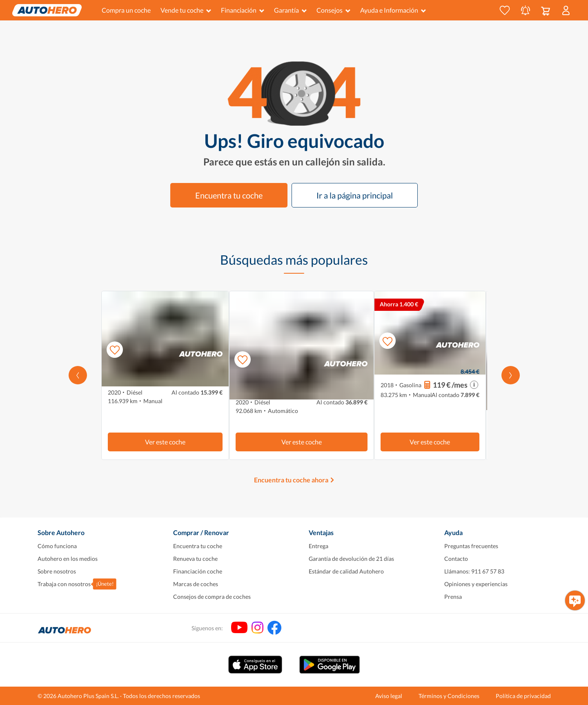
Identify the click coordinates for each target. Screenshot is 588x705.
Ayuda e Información (393, 10)
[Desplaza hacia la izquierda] (78, 375)
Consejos (333, 10)
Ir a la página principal (355, 195)
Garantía (290, 10)
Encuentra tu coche (229, 195)
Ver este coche (165, 442)
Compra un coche (126, 10)
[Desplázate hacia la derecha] (511, 375)
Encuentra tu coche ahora (291, 480)
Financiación (243, 10)
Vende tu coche (186, 10)
